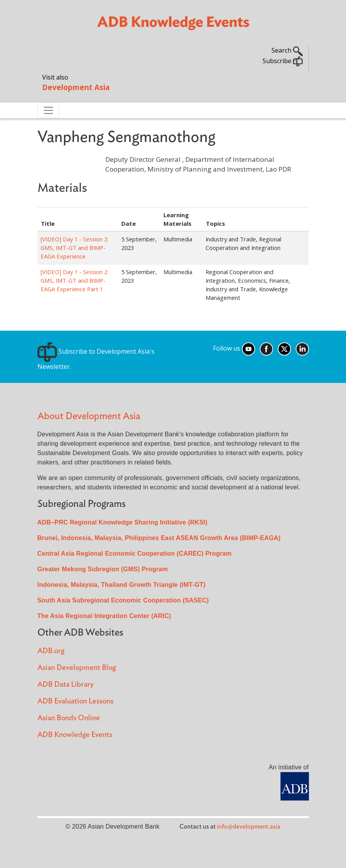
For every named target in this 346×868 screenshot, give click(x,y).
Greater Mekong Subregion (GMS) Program (103, 569)
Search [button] (287, 50)
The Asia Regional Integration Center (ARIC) (104, 616)
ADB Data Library (66, 685)
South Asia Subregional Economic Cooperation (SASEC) (123, 600)
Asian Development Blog (77, 668)
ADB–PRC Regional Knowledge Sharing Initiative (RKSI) (122, 522)
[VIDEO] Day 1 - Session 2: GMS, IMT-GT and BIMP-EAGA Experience (75, 248)
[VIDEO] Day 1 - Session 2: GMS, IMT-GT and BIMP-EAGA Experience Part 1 (75, 280)
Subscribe (283, 61)
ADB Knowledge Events (75, 735)
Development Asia (76, 87)
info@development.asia (249, 827)
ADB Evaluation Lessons (75, 701)
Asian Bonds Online (69, 718)
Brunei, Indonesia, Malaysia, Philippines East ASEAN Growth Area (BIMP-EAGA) (159, 538)
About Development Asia (89, 416)
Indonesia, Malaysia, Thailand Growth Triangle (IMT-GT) (122, 585)
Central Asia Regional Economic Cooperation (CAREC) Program (135, 554)
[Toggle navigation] (48, 110)
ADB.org (51, 651)
